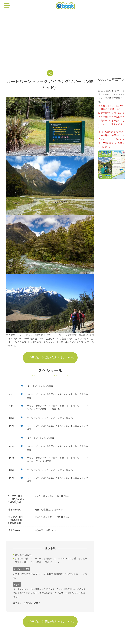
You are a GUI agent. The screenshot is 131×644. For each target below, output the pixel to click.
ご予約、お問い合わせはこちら (51, 358)
